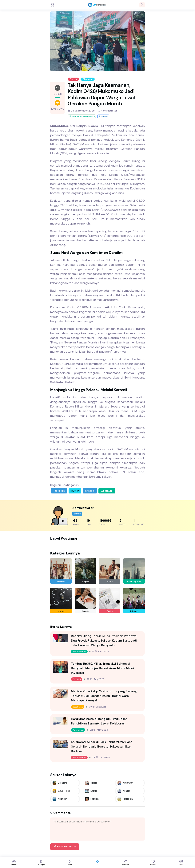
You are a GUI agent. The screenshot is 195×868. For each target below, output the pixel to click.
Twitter (75, 491)
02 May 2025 (99, 730)
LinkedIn (90, 491)
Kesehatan (78, 707)
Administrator (107, 111)
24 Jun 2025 (101, 757)
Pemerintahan (79, 652)
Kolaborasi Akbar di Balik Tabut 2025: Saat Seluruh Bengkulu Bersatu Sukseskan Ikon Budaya (101, 746)
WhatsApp (107, 491)
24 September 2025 (81, 111)
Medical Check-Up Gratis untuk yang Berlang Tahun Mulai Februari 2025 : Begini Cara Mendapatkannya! (104, 696)
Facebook (59, 491)
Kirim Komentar (65, 847)
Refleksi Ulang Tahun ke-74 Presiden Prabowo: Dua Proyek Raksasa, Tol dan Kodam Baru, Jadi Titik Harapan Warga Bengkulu (104, 641)
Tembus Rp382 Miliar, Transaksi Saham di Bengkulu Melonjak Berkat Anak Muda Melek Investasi (103, 668)
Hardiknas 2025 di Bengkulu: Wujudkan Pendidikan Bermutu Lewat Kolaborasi (99, 721)
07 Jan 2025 (98, 707)
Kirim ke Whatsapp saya (82, 116)
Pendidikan (78, 730)
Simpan (103, 116)
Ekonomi (88, 79)
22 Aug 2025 (96, 679)
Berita (73, 79)
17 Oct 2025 (101, 651)
